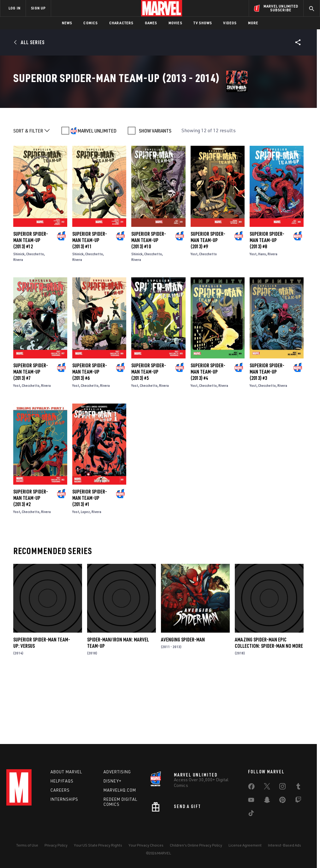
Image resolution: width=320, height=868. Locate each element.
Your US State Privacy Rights (98, 845)
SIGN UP (38, 8)
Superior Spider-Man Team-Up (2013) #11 (90, 304)
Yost (194, 318)
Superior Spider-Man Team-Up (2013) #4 (208, 436)
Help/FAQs (62, 781)
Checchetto (35, 318)
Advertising (117, 772)
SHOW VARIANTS (155, 194)
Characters (121, 23)
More (253, 23)
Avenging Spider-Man (183, 703)
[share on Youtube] (251, 801)
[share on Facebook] (251, 788)
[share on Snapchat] (267, 801)
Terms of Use (27, 845)
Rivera (18, 323)
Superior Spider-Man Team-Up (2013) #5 (149, 436)
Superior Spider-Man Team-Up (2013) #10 (149, 304)
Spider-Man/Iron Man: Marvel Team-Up (118, 706)
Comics (90, 23)
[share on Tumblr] (298, 788)
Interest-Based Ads (284, 845)
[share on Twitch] (298, 801)
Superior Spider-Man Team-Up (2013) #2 (31, 562)
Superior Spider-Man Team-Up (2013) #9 (208, 304)
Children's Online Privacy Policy (196, 845)
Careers (60, 790)
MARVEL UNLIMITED (97, 194)
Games (151, 23)
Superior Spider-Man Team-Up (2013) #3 (267, 436)
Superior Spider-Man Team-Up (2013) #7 (31, 436)
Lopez (85, 575)
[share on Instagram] (282, 788)
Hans (262, 318)
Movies (175, 23)
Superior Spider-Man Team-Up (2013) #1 (90, 562)
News (67, 23)
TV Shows (203, 23)
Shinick (19, 318)
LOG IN (15, 8)
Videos (230, 23)
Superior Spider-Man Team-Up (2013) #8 (267, 304)
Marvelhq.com (120, 790)
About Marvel (66, 772)
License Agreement (245, 845)
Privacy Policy (56, 845)
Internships (64, 799)
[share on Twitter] (267, 788)
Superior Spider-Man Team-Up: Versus (42, 706)
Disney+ (113, 781)
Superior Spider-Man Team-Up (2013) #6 (90, 436)
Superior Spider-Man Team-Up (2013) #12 (31, 304)
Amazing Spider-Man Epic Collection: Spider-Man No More (269, 706)
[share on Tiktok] (251, 814)
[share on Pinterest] (282, 801)
